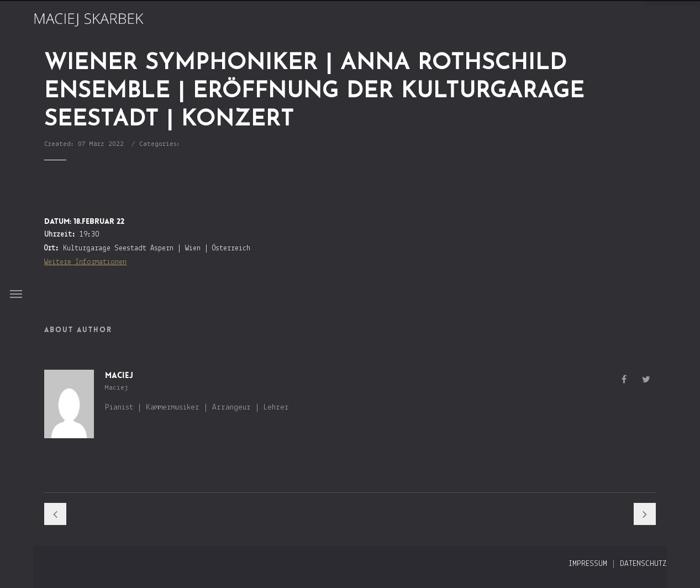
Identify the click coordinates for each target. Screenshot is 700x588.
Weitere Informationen (85, 262)
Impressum (588, 564)
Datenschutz (643, 564)
